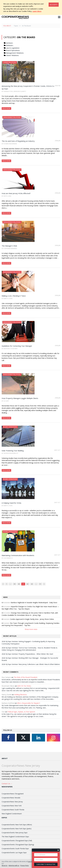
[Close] (54, 5)
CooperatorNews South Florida (13, 810)
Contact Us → (7, 784)
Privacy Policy (25, 865)
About (5, 758)
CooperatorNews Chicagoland (13, 794)
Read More (6, 108)
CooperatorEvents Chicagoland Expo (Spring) (18, 845)
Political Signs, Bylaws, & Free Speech (21, 712)
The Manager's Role (9, 246)
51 (40, 584)
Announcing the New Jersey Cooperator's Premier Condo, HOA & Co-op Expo (28, 87)
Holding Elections (20, 695)
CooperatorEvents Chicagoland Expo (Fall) (17, 841)
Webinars (10, 45)
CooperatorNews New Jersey (12, 802)
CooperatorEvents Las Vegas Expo (14, 853)
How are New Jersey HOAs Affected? (16, 193)
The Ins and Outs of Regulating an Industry (18, 141)
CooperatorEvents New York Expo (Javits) (17, 829)
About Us (5, 865)
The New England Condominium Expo (15, 837)
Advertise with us (14, 865)
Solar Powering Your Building (13, 451)
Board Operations (13, 50)
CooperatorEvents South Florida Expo (15, 849)
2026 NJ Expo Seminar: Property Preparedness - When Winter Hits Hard (27, 654)
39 (14, 584)
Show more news (31, 629)
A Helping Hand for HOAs (11, 503)
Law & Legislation (13, 48)
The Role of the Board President (25, 677)
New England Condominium (12, 814)
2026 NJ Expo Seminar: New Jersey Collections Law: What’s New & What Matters (31, 664)
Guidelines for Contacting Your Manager (17, 346)
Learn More (37, 11)
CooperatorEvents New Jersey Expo (15, 833)
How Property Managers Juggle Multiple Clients (20, 398)
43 (32, 584)
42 (28, 584)
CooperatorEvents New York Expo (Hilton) (17, 825)
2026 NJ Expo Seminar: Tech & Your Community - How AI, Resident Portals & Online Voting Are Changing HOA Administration (29, 649)
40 (19, 584)
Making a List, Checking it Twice (14, 296)
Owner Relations (12, 55)
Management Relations (15, 53)
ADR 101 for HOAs (24, 686)
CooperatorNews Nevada (11, 798)
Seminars (9, 43)
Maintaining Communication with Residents (18, 555)
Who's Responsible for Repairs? (28, 703)
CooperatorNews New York (12, 806)
